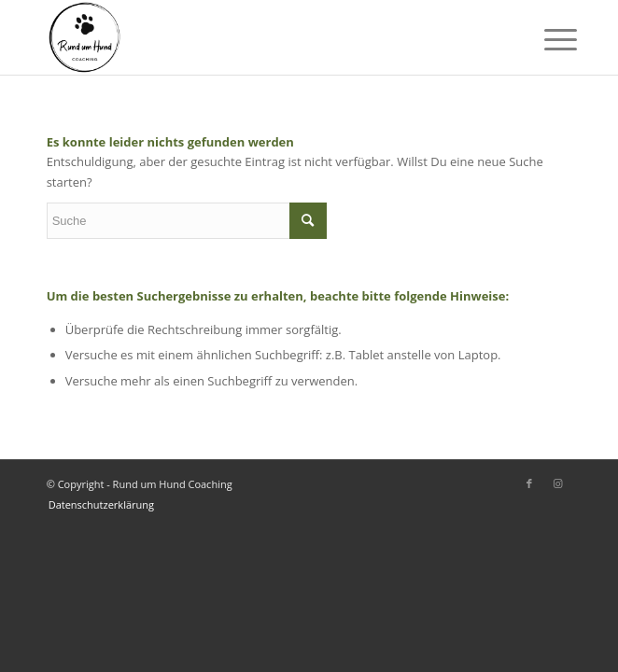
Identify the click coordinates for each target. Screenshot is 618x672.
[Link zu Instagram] (557, 483)
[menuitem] (97, 505)
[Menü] (546, 39)
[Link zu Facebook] (529, 483)
